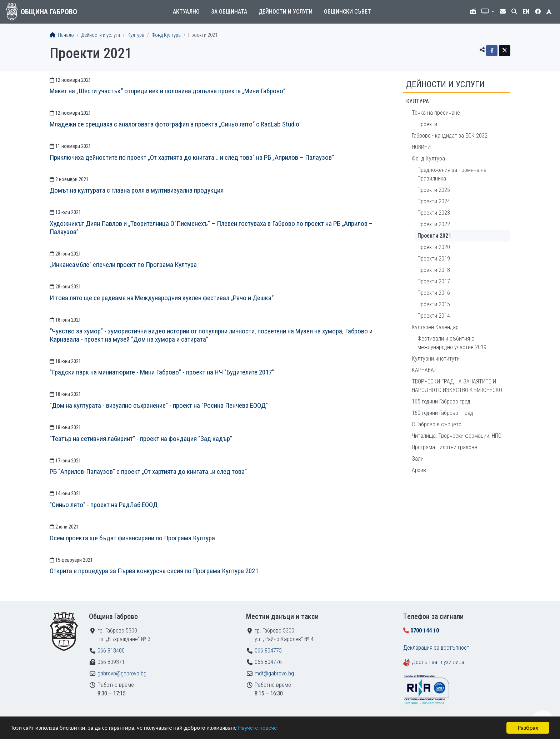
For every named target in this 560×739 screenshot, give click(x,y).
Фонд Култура (166, 35)
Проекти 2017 (434, 281)
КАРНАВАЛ (425, 370)
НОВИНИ (421, 147)
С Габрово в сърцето (437, 424)
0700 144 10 (425, 631)
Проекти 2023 (434, 213)
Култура (136, 35)
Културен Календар (435, 327)
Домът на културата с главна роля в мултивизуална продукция (137, 190)
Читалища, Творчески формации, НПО (457, 436)
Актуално (186, 12)
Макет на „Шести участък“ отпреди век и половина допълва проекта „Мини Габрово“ (167, 91)
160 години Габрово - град (442, 413)
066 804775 (268, 651)
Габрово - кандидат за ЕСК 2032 (450, 136)
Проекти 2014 (434, 316)
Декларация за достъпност (436, 648)
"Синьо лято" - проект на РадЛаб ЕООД (104, 505)
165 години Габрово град (441, 401)
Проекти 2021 (434, 236)
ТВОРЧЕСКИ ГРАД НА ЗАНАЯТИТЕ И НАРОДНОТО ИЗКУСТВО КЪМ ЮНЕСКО (457, 386)
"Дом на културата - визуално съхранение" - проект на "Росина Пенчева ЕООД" (159, 405)
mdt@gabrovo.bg (274, 673)
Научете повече (265, 728)
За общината (229, 12)
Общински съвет (347, 12)
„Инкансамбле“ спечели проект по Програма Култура (123, 265)
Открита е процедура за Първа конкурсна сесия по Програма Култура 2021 (154, 571)
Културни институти (436, 359)
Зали (418, 459)
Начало (62, 35)
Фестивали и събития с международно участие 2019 (452, 343)
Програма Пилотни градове (444, 447)
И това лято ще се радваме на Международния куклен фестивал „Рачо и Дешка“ (162, 298)
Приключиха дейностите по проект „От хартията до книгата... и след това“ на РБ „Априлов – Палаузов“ (192, 157)
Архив (419, 470)
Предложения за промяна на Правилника (452, 174)
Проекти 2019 (434, 259)
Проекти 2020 (434, 247)
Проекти (427, 124)
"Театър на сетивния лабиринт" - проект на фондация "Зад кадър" (141, 439)
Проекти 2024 (434, 201)
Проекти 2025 (434, 190)
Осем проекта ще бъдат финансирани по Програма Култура (132, 538)
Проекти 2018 (434, 270)
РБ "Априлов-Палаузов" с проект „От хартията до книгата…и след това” (148, 472)
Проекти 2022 (434, 224)
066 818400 (111, 651)
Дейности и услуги (286, 12)
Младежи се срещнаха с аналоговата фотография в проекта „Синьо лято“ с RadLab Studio (174, 124)
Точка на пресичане (436, 113)
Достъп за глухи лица (438, 662)
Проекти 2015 (434, 304)
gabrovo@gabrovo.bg (122, 673)
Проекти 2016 (434, 293)
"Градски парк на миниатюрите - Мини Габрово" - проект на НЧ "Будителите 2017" (162, 372)
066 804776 (268, 662)
